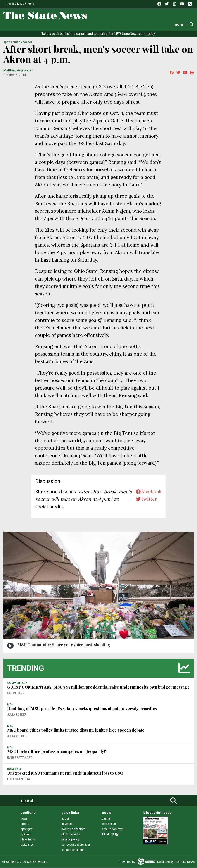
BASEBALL (14, 769)
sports (25, 824)
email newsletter (113, 829)
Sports (42, 24)
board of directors (73, 829)
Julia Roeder (17, 715)
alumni (106, 819)
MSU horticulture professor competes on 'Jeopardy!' (57, 752)
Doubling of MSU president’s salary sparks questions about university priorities (82, 709)
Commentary (92, 24)
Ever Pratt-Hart (20, 758)
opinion (26, 835)
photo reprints (71, 835)
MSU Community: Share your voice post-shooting (64, 645)
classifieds (28, 840)
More (164, 24)
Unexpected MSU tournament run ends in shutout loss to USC (65, 773)
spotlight (26, 829)
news (24, 819)
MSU (10, 705)
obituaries (27, 845)
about (65, 819)
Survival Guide (66, 24)
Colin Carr (16, 694)
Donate (181, 25)
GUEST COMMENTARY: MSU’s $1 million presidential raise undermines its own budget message (98, 687)
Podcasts (118, 24)
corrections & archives (76, 845)
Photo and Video (143, 24)
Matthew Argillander (18, 71)
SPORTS (8, 43)
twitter (146, 500)
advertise (67, 824)
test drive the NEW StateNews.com (120, 34)
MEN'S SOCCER (23, 43)
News (15, 24)
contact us (109, 824)
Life (28, 24)
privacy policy (70, 840)
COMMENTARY (17, 683)
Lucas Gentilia (19, 780)
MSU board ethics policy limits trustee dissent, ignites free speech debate (76, 730)
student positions (73, 850)
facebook (148, 492)
